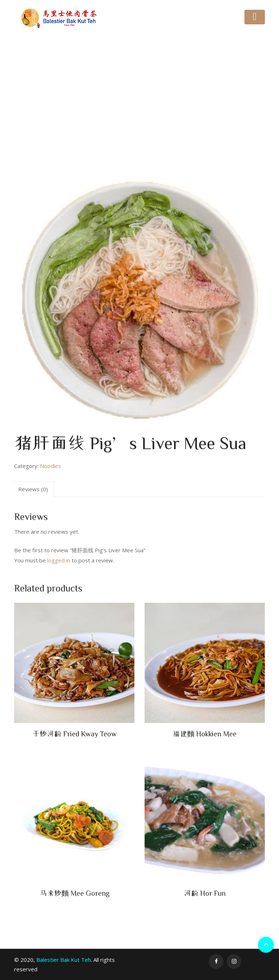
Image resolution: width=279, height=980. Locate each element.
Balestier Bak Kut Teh (64, 960)
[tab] (33, 489)
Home (91, 100)
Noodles (113, 100)
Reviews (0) (33, 489)
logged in (59, 560)
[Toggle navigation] (255, 17)
